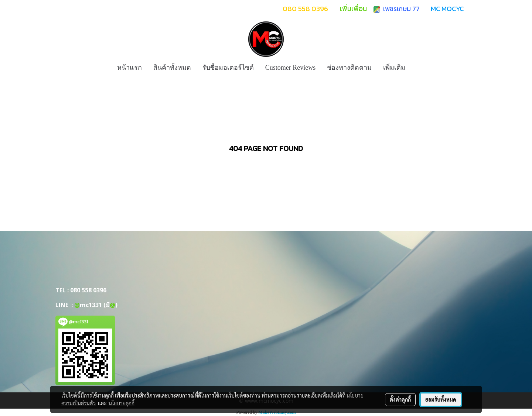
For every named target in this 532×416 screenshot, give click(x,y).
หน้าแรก (129, 68)
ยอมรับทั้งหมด (441, 399)
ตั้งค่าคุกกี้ (400, 399)
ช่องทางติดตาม (349, 68)
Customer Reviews (291, 68)
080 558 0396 (88, 290)
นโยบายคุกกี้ (122, 403)
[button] (417, 68)
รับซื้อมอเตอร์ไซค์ (228, 68)
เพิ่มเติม (394, 68)
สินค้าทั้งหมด (172, 68)
